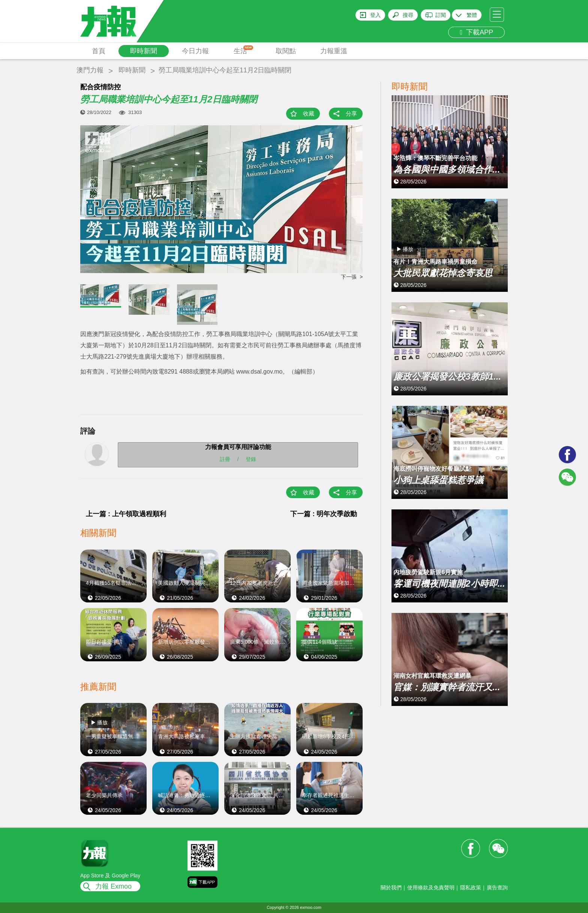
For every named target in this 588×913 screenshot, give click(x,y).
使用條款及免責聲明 (431, 887)
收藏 (309, 113)
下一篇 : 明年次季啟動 (324, 514)
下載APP (476, 32)
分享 (351, 113)
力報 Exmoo (113, 886)
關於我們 (391, 887)
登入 (375, 15)
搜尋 (408, 15)
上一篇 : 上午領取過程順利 (126, 514)
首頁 (99, 51)
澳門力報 (90, 70)
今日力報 (195, 51)
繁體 (472, 15)
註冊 (225, 459)
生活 (244, 50)
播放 (102, 722)
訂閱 (441, 15)
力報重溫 (334, 51)
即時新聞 (144, 51)
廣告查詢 (497, 887)
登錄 (251, 459)
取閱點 (286, 51)
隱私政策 (471, 887)
